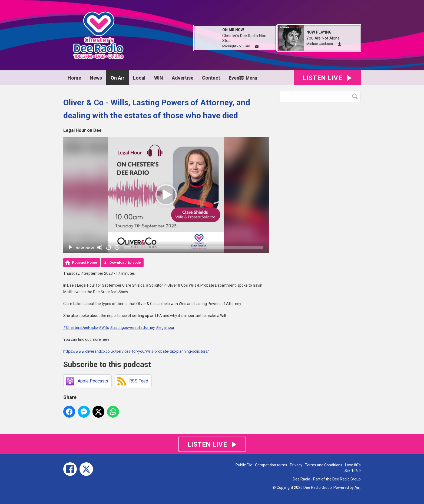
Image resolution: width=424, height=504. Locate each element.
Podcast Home (85, 262)
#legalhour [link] (165, 328)
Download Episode (125, 262)
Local (139, 78)
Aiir (357, 487)
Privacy (296, 465)
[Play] (70, 247)
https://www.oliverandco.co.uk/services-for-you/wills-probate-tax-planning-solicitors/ (136, 351)
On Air (117, 78)
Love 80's (353, 465)
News (96, 78)
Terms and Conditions (324, 465)
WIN (159, 78)
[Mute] (100, 247)
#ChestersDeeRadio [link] (81, 328)
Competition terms (271, 465)
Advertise (183, 78)
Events (236, 78)
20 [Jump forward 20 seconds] (117, 247)
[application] (166, 195)
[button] (166, 195)
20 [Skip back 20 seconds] (109, 247)
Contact (211, 78)
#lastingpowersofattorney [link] (132, 328)
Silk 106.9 (353, 471)
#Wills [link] (104, 328)
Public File (244, 465)
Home (74, 78)
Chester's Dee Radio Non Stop (244, 38)
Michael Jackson (320, 44)
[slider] (194, 247)
